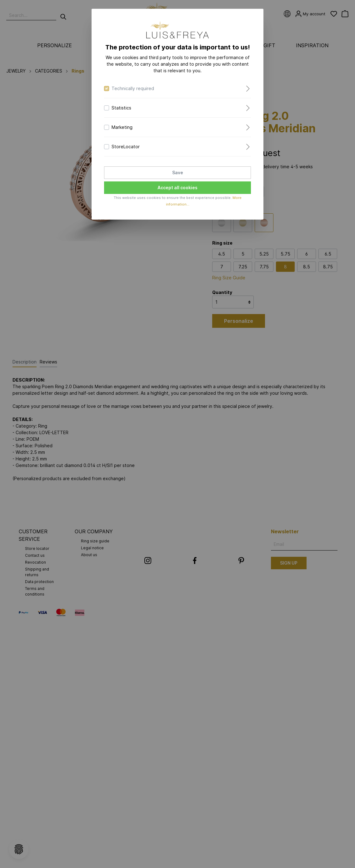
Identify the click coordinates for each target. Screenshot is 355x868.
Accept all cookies (177, 188)
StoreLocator (126, 147)
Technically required (133, 88)
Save (178, 173)
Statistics (121, 108)
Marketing (122, 127)
